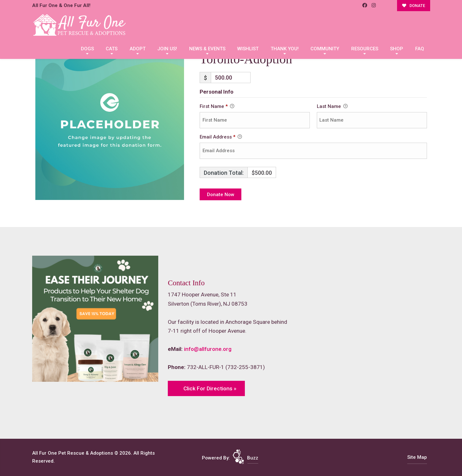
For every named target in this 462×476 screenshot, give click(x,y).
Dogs (87, 49)
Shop (397, 49)
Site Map (417, 457)
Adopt (138, 49)
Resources (365, 49)
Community (325, 49)
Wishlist (248, 49)
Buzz (253, 458)
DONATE (414, 6)
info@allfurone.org (208, 349)
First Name (217, 107)
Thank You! (285, 49)
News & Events (207, 49)
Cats (112, 49)
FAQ (420, 49)
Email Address (221, 137)
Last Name (332, 107)
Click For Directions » (210, 388)
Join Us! (167, 49)
